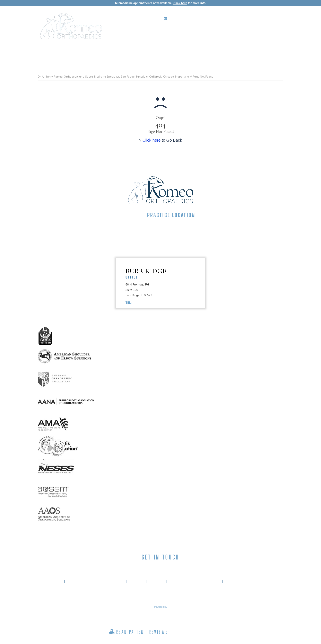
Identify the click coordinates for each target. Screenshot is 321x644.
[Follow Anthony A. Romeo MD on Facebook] (139, 567)
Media (250, 30)
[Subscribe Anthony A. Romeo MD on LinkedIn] (153, 567)
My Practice (147, 30)
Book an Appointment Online (190, 18)
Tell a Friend (181, 582)
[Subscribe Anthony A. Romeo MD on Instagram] (168, 567)
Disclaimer (114, 582)
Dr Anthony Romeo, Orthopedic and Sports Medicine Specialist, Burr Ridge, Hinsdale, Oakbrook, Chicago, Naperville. (114, 77)
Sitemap (157, 582)
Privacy (137, 582)
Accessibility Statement (247, 582)
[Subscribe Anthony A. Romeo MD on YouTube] (182, 567)
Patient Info (202, 30)
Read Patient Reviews (142, 632)
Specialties (175, 30)
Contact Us (270, 30)
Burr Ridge (165, 273)
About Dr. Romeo (83, 582)
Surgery (229, 30)
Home (128, 30)
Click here (180, 3)
